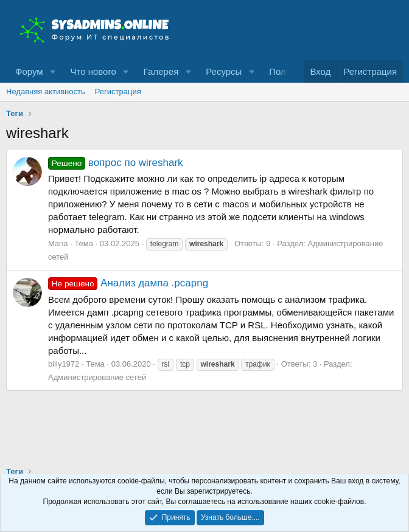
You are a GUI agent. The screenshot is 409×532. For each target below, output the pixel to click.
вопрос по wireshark (116, 163)
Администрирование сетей (97, 377)
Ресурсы (224, 71)
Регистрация (118, 92)
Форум (29, 71)
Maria (58, 244)
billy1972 (64, 364)
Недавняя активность (46, 92)
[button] (52, 71)
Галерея (161, 71)
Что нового (93, 71)
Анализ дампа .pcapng (128, 283)
